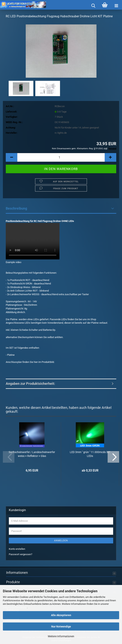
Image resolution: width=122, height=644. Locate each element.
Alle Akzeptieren (61, 615)
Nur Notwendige (61, 627)
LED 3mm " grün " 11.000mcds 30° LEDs (90, 454)
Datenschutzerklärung (15, 607)
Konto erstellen (17, 549)
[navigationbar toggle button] (116, 6)
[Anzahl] (61, 157)
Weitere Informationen (61, 636)
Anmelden (61, 541)
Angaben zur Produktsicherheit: (30, 384)
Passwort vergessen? (21, 554)
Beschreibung (16, 208)
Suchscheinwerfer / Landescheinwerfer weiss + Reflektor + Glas (32, 454)
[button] (12, 157)
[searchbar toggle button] (93, 6)
